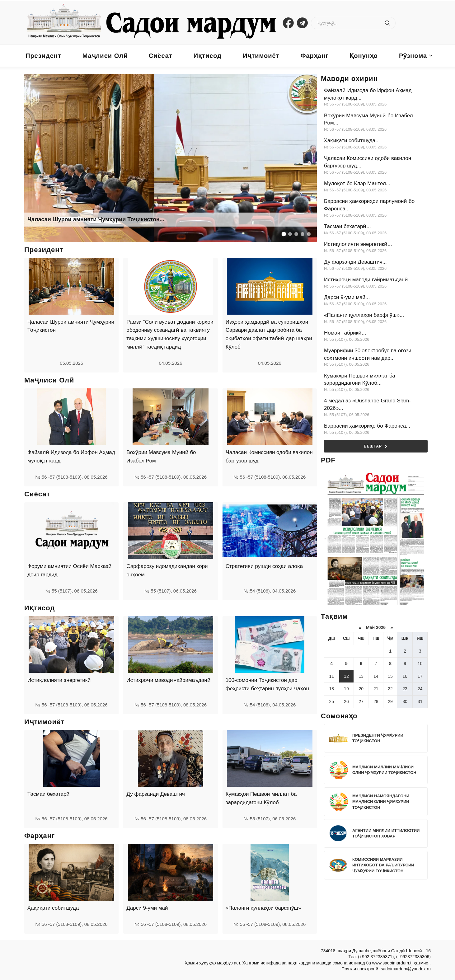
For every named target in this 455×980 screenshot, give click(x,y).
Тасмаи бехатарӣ (49, 794)
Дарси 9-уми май (147, 908)
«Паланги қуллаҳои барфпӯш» (263, 908)
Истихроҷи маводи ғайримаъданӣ (168, 680)
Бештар (376, 446)
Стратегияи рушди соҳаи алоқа (264, 566)
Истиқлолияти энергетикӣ (59, 680)
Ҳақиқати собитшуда (53, 908)
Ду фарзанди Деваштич (156, 794)
